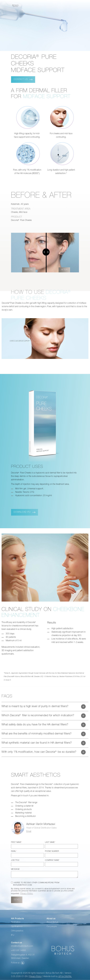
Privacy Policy (35, 977)
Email (29, 832)
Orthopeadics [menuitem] (17, 931)
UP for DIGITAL (65, 977)
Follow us (18, 963)
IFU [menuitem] (13, 935)
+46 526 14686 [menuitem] (18, 951)
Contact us (21, 80)
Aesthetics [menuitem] (16, 922)
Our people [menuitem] (52, 927)
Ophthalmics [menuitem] (17, 927)
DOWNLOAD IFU (22, 512)
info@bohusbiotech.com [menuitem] (22, 946)
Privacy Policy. (27, 894)
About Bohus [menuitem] (52, 922)
